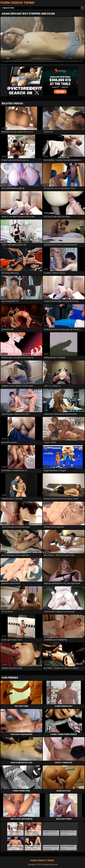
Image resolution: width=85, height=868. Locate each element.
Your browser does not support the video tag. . (42, 40)
